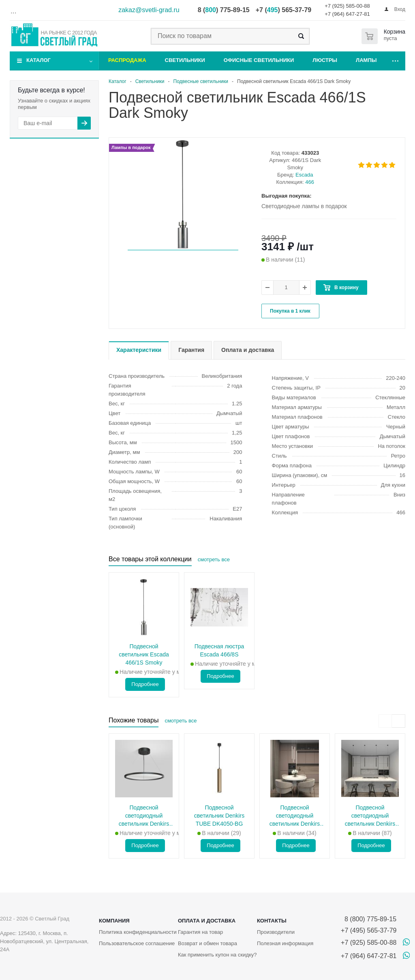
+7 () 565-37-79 (283, 10)
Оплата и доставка (207, 921)
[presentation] (385, 721)
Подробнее (145, 684)
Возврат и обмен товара (207, 943)
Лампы (366, 60)
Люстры (325, 60)
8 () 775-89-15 (224, 10)
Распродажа (127, 60)
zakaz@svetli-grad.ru (149, 10)
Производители (276, 932)
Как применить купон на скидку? (217, 955)
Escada (304, 175)
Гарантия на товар (200, 932)
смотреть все (214, 559)
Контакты (272, 921)
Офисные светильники (259, 60)
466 (310, 182)
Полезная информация (285, 943)
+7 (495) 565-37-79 (369, 930)
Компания (114, 921)
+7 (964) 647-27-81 (347, 14)
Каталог (39, 60)
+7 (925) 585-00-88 (347, 6)
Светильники (185, 60)
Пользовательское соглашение (137, 943)
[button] (183, 250)
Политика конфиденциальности (138, 932)
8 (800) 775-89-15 (369, 919)
